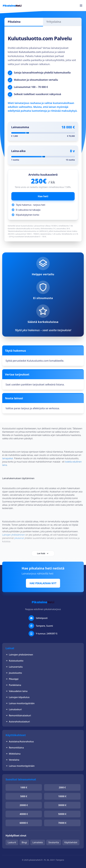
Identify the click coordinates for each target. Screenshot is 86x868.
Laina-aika (18, 151)
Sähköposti (42, 618)
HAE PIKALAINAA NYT (43, 583)
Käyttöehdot (71, 842)
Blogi (24, 842)
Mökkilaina (13, 754)
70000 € (62, 823)
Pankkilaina (13, 685)
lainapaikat (8, 458)
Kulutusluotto (14, 661)
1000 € (24, 787)
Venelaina (12, 760)
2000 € (62, 787)
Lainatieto (38, 842)
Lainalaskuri (14, 709)
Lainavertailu (14, 667)
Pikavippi (12, 679)
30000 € (62, 805)
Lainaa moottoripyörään (20, 703)
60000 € (24, 823)
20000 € (24, 805)
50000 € (62, 814)
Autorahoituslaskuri (18, 722)
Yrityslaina (54, 22)
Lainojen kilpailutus (18, 697)
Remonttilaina (15, 748)
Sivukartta (54, 842)
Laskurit (12, 842)
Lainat (10, 648)
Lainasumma (20, 127)
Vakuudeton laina (17, 691)
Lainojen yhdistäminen (19, 655)
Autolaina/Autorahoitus (20, 742)
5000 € (24, 796)
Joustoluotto (14, 673)
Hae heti (43, 196)
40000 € (24, 814)
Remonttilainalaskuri (18, 715)
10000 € (62, 796)
